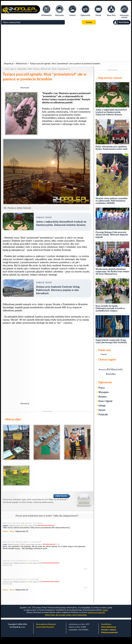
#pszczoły (117, 369)
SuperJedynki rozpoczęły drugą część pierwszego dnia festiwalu (111, 341)
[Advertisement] (66, 43)
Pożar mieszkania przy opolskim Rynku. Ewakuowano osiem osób (111, 148)
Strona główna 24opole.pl (46, 624)
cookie (105, 610)
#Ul (109, 369)
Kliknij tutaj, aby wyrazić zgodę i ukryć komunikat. (66, 615)
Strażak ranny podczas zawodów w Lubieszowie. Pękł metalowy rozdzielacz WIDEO (112, 201)
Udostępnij (25, 88)
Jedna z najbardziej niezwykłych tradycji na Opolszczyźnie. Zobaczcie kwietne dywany (111, 112)
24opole (104, 354)
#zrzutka (111, 374)
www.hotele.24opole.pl (45, 627)
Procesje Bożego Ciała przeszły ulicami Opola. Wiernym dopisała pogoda (112, 235)
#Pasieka (102, 370)
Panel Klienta (106, 624)
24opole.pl (9, 64)
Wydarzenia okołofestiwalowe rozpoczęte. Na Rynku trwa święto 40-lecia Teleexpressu (112, 272)
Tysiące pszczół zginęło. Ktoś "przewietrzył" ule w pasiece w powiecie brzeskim (65, 64)
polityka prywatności (96, 612)
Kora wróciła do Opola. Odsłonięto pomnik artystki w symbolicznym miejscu (110, 308)
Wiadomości (22, 64)
